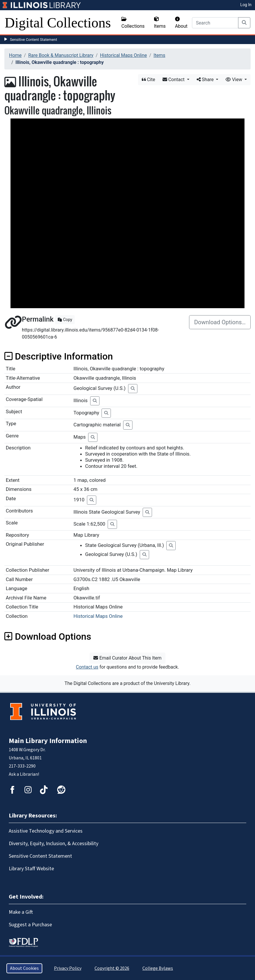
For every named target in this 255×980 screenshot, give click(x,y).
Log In (246, 5)
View (234, 80)
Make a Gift (21, 912)
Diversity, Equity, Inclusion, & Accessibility (54, 844)
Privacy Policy (68, 968)
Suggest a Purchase (30, 925)
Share (206, 80)
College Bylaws (158, 968)
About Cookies (24, 968)
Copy (65, 320)
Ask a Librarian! (24, 774)
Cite (149, 80)
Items (160, 23)
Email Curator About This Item (127, 658)
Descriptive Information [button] (59, 356)
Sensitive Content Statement (34, 40)
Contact (174, 80)
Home (15, 55)
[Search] (215, 23)
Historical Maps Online (124, 55)
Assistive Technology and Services (46, 831)
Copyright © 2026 (112, 968)
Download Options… (220, 322)
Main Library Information (48, 741)
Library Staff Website (31, 869)
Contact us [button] (87, 667)
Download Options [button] (48, 637)
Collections (133, 23)
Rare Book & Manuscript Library (61, 55)
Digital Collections (58, 23)
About (181, 23)
